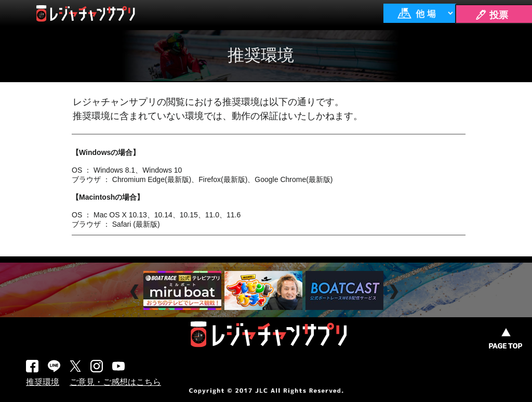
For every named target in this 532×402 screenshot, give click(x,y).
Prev (136, 292)
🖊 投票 (491, 15)
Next (395, 292)
